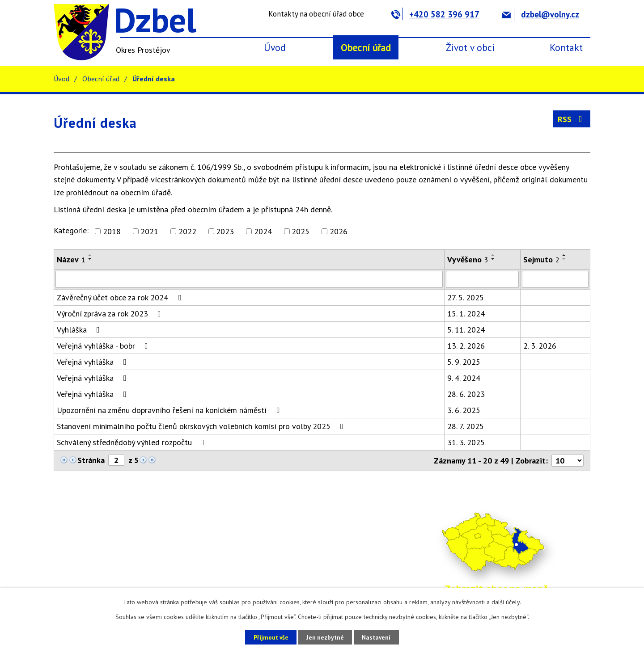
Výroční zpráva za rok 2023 (111, 314)
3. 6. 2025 (464, 410)
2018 (112, 231)
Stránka (91, 460)
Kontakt (566, 47)
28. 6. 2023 (466, 394)
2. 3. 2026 (540, 346)
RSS (572, 119)
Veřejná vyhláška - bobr (104, 346)
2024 (263, 231)
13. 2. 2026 (466, 346)
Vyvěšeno (468, 259)
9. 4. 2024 (464, 378)
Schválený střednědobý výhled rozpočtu (133, 442)
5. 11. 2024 (466, 330)
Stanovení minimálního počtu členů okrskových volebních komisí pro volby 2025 (202, 426)
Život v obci (470, 47)
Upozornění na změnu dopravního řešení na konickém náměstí (170, 410)
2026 (339, 231)
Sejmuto (541, 259)
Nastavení (380, 637)
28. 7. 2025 (466, 426)
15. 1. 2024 (466, 314)
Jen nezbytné (325, 637)
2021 (149, 231)
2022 (187, 231)
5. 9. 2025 (464, 362)
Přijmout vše (267, 637)
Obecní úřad (366, 47)
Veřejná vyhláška (93, 362)
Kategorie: (71, 230)
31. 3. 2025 (466, 442)
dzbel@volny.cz (540, 14)
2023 (225, 231)
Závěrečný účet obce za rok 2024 (121, 297)
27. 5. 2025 (466, 297)
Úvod (275, 47)
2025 (301, 231)
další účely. (506, 602)
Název (71, 259)
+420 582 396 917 (435, 14)
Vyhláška (80, 330)
